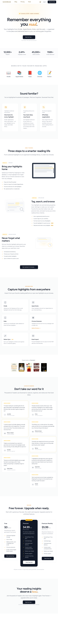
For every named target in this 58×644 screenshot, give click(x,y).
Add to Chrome (36, 328)
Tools (29, 2)
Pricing (23, 2)
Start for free (52, 2)
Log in (44, 2)
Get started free (10, 557)
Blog (16, 2)
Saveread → (33, 360)
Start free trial (29, 563)
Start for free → (29, 37)
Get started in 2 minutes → (29, 267)
